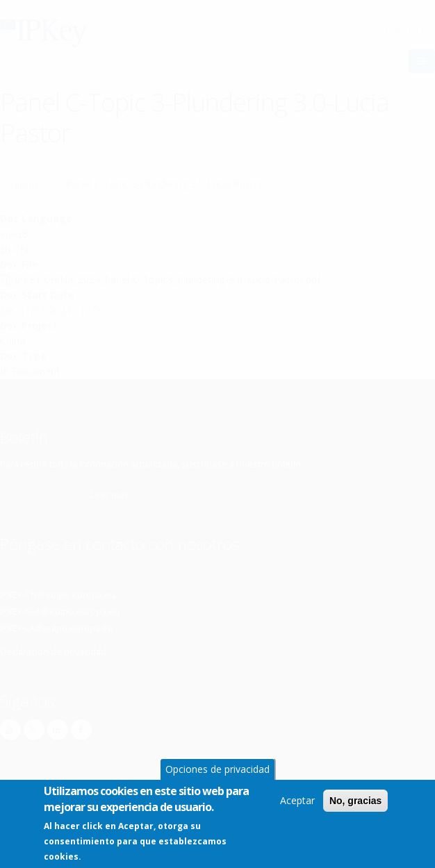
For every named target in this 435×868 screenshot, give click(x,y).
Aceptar (297, 803)
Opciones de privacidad (217, 772)
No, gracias (355, 803)
